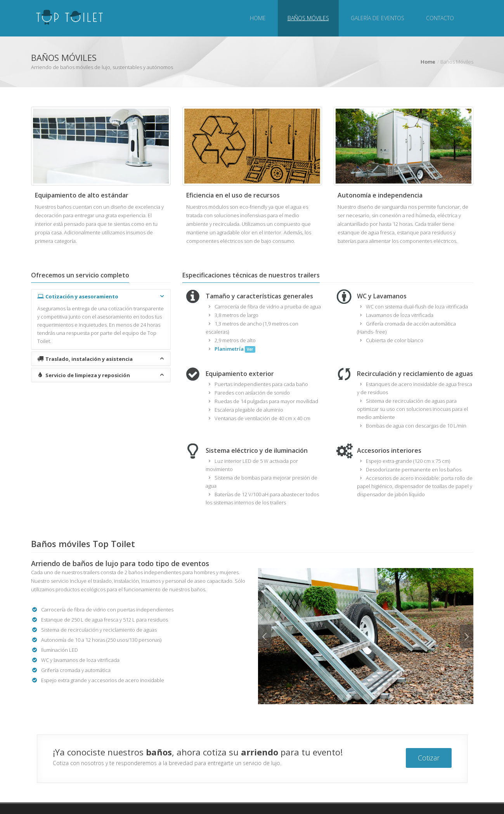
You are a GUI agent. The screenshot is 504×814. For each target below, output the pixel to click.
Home (258, 18)
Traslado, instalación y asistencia (101, 359)
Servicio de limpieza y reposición (101, 375)
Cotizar (429, 758)
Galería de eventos (378, 18)
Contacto (440, 18)
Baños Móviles (308, 18)
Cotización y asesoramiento (101, 296)
